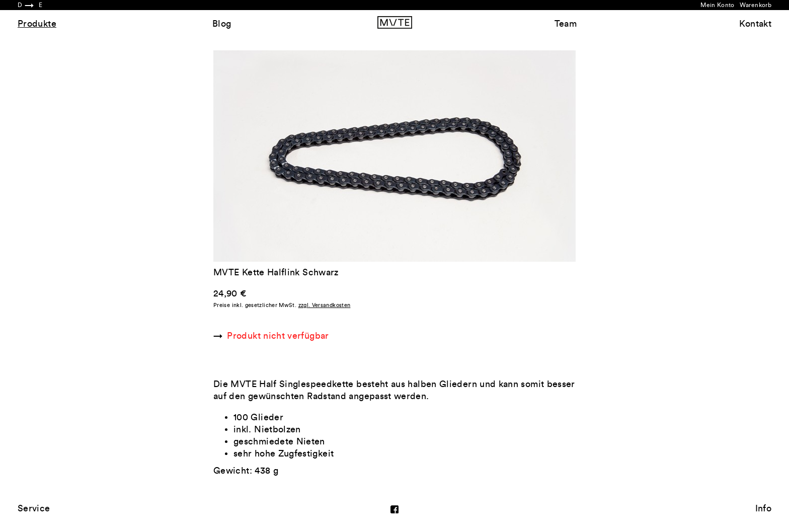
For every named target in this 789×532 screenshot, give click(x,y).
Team (566, 24)
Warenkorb (756, 5)
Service (34, 508)
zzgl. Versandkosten (325, 305)
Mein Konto (718, 5)
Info (763, 508)
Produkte (37, 24)
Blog (222, 24)
